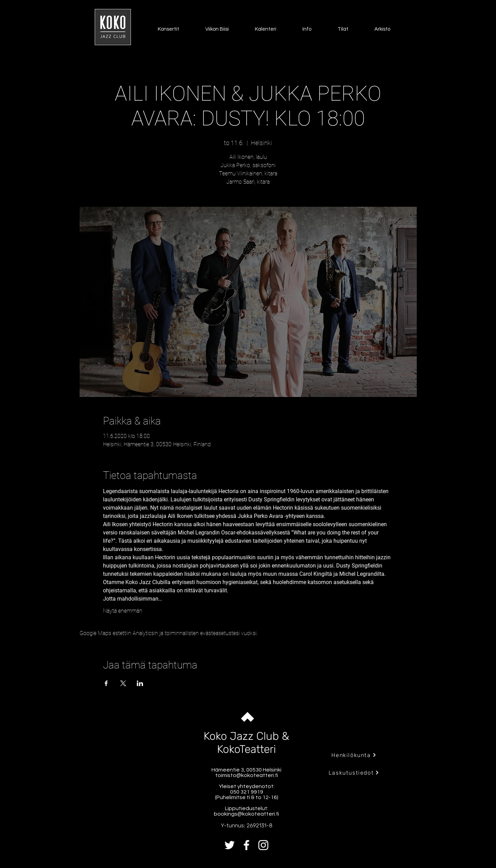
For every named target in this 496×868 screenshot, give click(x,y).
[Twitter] (230, 845)
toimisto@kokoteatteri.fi (247, 775)
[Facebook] (246, 845)
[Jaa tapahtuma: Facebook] (106, 683)
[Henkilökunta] (354, 755)
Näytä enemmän (123, 611)
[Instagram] (263, 845)
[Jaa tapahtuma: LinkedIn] (140, 683)
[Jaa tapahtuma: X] (123, 683)
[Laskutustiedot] (354, 773)
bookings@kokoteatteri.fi (246, 814)
